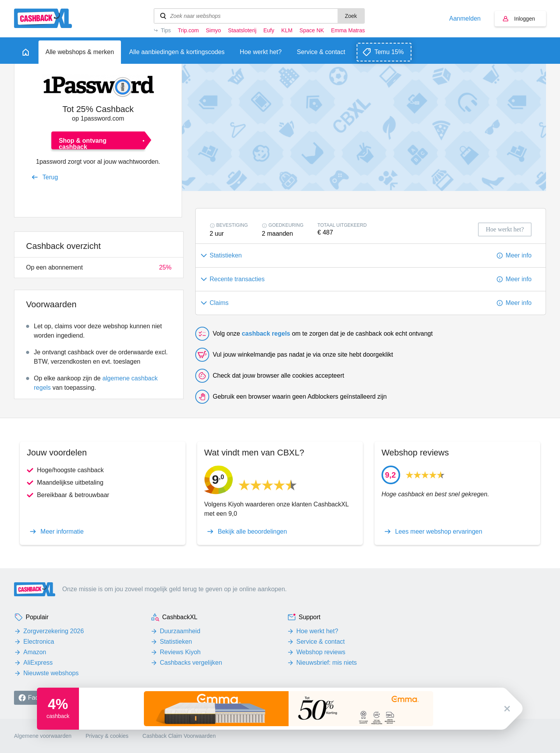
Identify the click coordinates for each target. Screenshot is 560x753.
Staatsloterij (242, 30)
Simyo (213, 30)
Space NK (312, 30)
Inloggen (525, 19)
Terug (50, 177)
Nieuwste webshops (51, 673)
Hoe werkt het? (317, 631)
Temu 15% (389, 52)
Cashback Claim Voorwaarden (179, 736)
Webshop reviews (321, 652)
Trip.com (188, 30)
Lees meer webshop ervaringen (439, 532)
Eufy (269, 30)
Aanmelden (465, 19)
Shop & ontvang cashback (83, 143)
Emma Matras (348, 30)
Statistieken (176, 642)
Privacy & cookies (107, 736)
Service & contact (321, 642)
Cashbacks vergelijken (191, 663)
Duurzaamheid (180, 631)
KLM (287, 30)
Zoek (351, 16)
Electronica (39, 642)
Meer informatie (62, 532)
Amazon (35, 652)
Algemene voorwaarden (43, 736)
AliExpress (38, 663)
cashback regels (266, 334)
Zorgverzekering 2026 (54, 631)
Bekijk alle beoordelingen (252, 532)
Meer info (519, 255)
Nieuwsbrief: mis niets (327, 663)
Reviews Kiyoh (180, 652)
